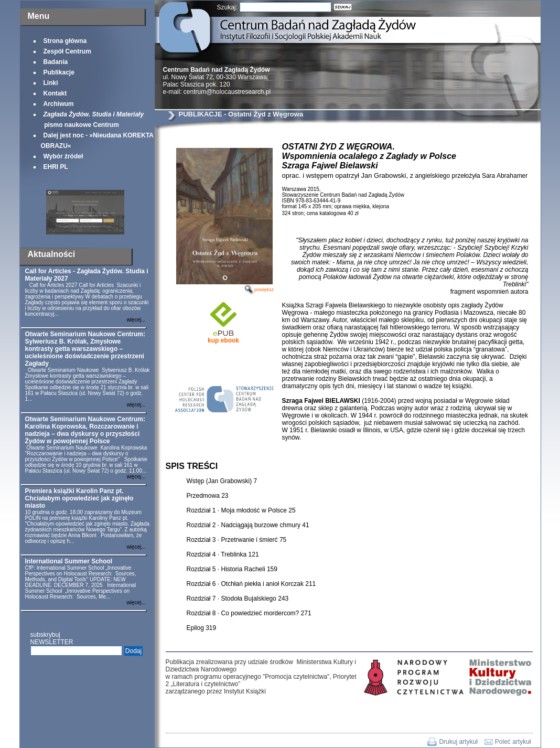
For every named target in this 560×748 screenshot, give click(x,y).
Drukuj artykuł (458, 742)
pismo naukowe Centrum (93, 120)
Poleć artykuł (513, 742)
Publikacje (59, 72)
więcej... (136, 320)
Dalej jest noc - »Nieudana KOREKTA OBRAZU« (97, 141)
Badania (56, 62)
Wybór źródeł (63, 156)
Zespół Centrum (67, 51)
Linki (51, 83)
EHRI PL (56, 167)
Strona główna (65, 41)
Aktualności (52, 254)
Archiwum (59, 104)
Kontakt (55, 93)
